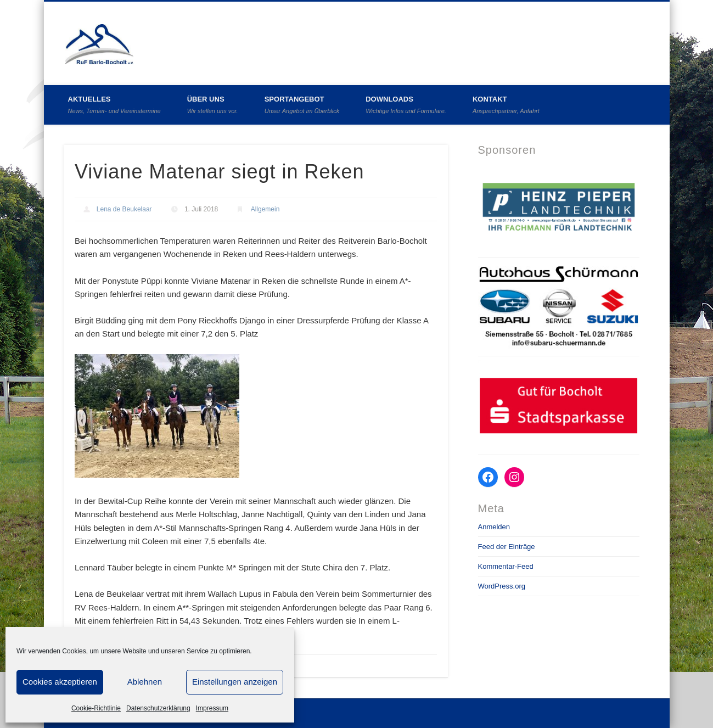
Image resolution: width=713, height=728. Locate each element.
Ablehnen (145, 682)
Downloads (406, 105)
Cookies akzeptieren (60, 682)
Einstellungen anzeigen (235, 682)
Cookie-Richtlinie (96, 708)
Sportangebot (302, 105)
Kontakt (506, 105)
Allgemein (265, 209)
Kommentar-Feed (506, 566)
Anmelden (494, 527)
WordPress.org (502, 586)
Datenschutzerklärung (158, 708)
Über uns (213, 105)
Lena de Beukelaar (124, 209)
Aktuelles (114, 105)
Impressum (212, 708)
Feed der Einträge (507, 547)
